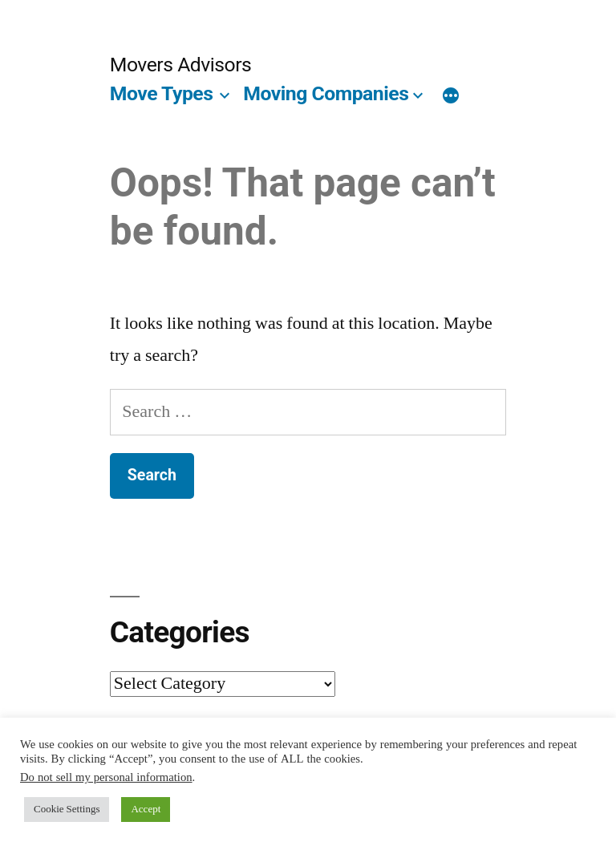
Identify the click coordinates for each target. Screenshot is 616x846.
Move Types (162, 93)
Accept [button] (146, 809)
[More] (451, 97)
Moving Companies (326, 93)
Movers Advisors (181, 65)
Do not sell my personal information (106, 777)
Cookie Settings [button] (67, 809)
